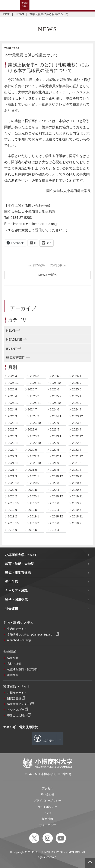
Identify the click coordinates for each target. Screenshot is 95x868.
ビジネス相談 (16, 710)
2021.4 (77, 470)
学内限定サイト (17, 629)
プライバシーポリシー (48, 801)
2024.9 (77, 403)
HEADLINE (14, 339)
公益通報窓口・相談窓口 (23, 669)
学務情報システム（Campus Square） (31, 635)
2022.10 (35, 443)
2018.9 (34, 523)
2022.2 (34, 456)
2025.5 (77, 389)
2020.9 (34, 483)
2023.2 (34, 436)
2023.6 (32, 429)
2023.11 (13, 423)
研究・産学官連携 (18, 573)
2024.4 (77, 409)
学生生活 (12, 582)
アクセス (48, 788)
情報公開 (13, 658)
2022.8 (77, 443)
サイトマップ (48, 825)
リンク (47, 813)
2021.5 (55, 470)
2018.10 (13, 523)
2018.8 (55, 523)
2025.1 (77, 396)
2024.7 (32, 409)
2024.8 (12, 409)
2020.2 (12, 496)
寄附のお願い (25, 5)
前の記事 (37, 265)
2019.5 (32, 510)
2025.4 (12, 396)
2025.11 (35, 383)
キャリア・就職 (16, 591)
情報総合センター (18, 704)
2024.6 (55, 409)
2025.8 (12, 389)
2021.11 (13, 463)
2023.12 (77, 416)
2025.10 (55, 383)
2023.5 (55, 429)
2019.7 (77, 503)
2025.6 (55, 389)
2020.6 (12, 490)
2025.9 (77, 383)
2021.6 (32, 470)
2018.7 (77, 523)
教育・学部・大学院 (20, 564)
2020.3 (77, 490)
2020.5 (32, 490)
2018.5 (32, 530)
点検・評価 (14, 664)
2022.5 (55, 450)
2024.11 (35, 403)
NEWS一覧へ (48, 275)
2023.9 (55, 423)
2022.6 (32, 450)
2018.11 (77, 516)
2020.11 (77, 476)
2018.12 (58, 516)
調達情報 (13, 675)
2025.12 (13, 383)
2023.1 (57, 436)
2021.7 (12, 470)
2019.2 (12, 516)
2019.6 (12, 510)
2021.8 (77, 463)
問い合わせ (47, 794)
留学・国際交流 (16, 600)
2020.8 (55, 483)
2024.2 (34, 416)
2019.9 (34, 503)
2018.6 (12, 530)
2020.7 (77, 483)
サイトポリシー (47, 807)
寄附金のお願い (17, 716)
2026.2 (57, 376)
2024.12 (13, 403)
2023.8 (77, 423)
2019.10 (13, 503)
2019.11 (77, 496)
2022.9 (55, 443)
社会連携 (12, 609)
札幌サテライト (17, 693)
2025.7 (32, 389)
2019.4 (55, 510)
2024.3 (12, 416)
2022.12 (77, 436)
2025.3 (34, 396)
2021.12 (77, 456)
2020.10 (13, 483)
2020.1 (34, 496)
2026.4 (12, 376)
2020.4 (55, 490)
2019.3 (77, 510)
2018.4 (55, 530)
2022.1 (57, 456)
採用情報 (48, 819)
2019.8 (55, 503)
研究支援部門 (16, 357)
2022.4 (77, 450)
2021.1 (34, 476)
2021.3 (12, 476)
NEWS (20, 14)
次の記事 (58, 265)
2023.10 (35, 423)
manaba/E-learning (19, 640)
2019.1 (34, 516)
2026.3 (34, 376)
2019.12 (58, 496)
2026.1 (77, 376)
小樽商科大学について (21, 555)
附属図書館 (14, 698)
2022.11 (13, 443)
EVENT (12, 349)
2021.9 (55, 463)
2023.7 (12, 429)
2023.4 (77, 429)
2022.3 (12, 456)
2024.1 (57, 416)
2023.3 (12, 436)
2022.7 (12, 450)
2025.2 (57, 396)
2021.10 (35, 463)
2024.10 (55, 403)
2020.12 (58, 476)
